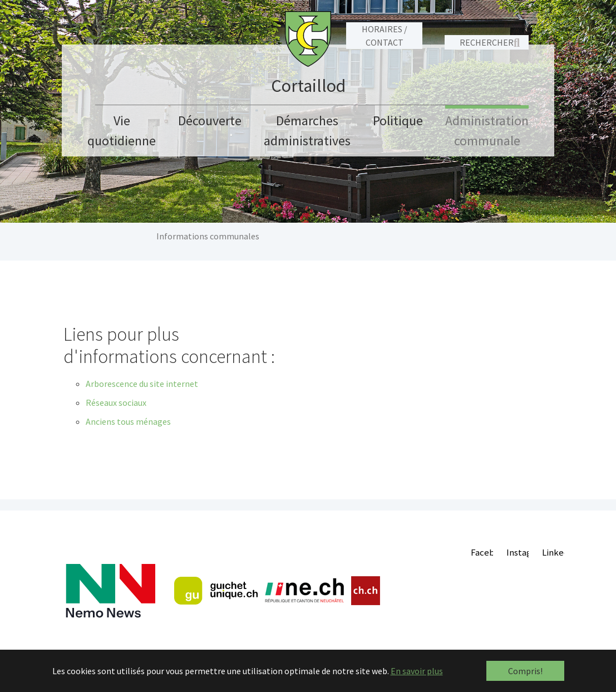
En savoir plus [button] (417, 671)
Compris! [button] (525, 671)
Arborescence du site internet (142, 384)
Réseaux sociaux (116, 403)
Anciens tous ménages (128, 421)
